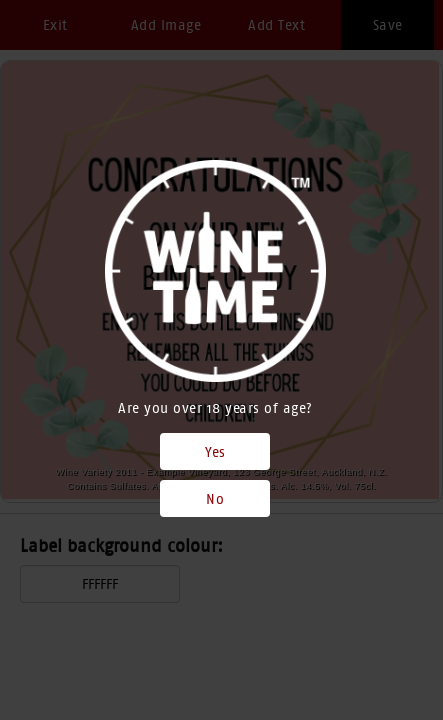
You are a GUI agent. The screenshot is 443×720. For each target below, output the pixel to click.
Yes (215, 452)
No (215, 499)
